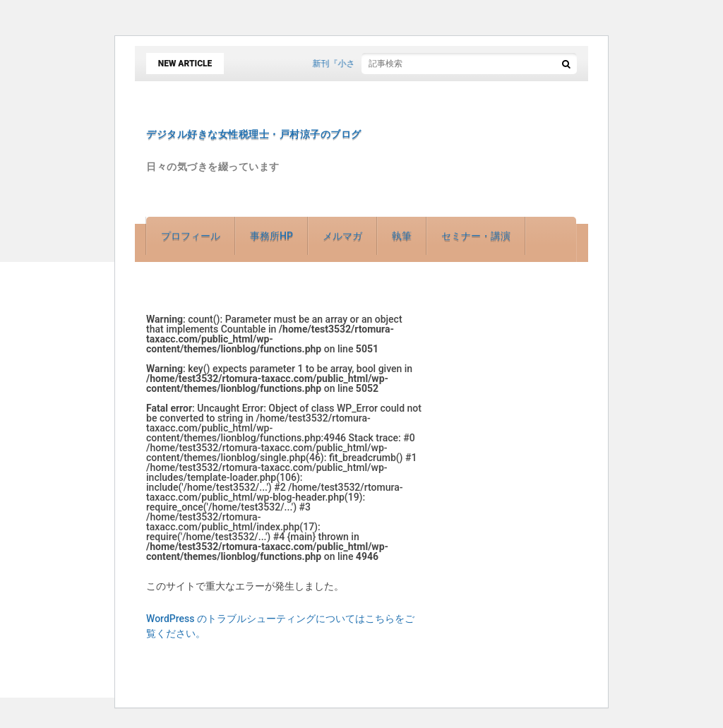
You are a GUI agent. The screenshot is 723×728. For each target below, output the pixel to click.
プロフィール (191, 236)
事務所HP (271, 236)
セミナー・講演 (476, 236)
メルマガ (342, 236)
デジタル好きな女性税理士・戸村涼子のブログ (254, 135)
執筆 (402, 236)
